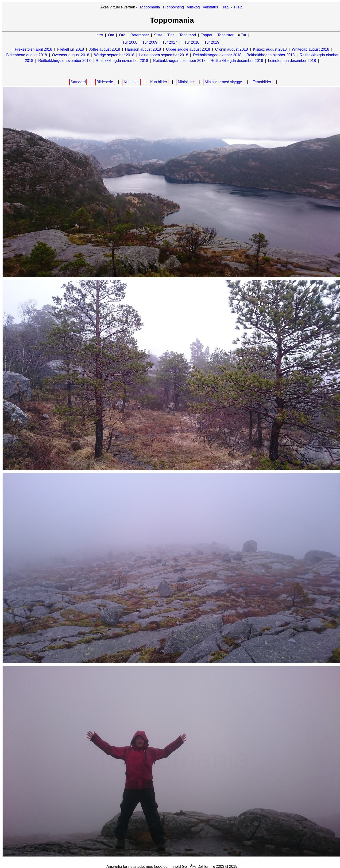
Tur (243, 35)
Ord (122, 35)
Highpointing (173, 7)
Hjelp (238, 7)
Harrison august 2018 (143, 49)
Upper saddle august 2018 (188, 49)
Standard (78, 82)
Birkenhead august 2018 (26, 55)
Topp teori (188, 35)
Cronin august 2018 (232, 49)
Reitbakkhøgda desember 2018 (179, 61)
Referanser (140, 35)
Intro (99, 35)
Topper (207, 35)
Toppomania (150, 7)
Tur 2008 (130, 42)
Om (111, 35)
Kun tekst (132, 82)
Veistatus (211, 7)
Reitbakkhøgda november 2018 (64, 61)
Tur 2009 (150, 42)
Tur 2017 (170, 42)
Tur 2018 (192, 42)
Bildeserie (105, 82)
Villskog (193, 7)
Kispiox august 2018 (270, 49)
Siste (158, 35)
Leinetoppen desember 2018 (292, 61)
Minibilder (186, 82)
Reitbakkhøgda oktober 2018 (217, 55)
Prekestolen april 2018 (33, 49)
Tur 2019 (212, 42)
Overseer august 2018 (70, 55)
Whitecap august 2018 (311, 49)
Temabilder (262, 82)
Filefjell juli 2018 (71, 49)
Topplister (225, 35)
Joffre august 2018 (104, 49)
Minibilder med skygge (223, 82)
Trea (225, 7)
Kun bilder (159, 82)
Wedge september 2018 (114, 55)
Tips (171, 35)
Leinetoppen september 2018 (164, 55)
